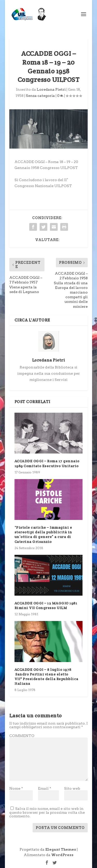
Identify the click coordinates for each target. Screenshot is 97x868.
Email (45, 788)
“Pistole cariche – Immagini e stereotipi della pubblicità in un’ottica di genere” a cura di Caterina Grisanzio (43, 535)
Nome (16, 788)
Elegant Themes (61, 850)
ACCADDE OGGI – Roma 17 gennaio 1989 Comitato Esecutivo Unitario (47, 463)
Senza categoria (40, 96)
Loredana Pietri (51, 89)
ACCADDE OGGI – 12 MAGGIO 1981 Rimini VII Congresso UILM (46, 605)
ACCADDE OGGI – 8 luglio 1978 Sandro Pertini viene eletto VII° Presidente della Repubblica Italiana (46, 677)
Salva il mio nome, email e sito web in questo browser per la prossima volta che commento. (47, 812)
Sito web (72, 788)
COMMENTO (22, 736)
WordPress (62, 855)
